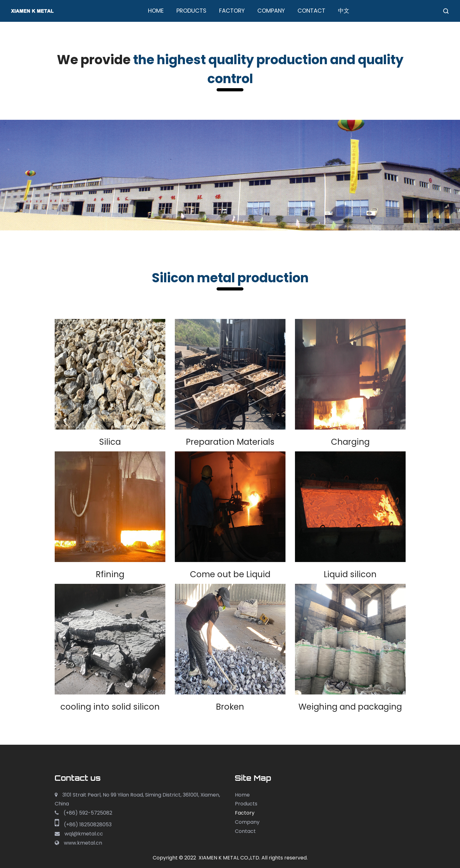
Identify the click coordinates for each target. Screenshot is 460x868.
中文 (344, 11)
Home (156, 11)
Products (191, 11)
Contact (311, 11)
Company (271, 11)
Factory (232, 11)
